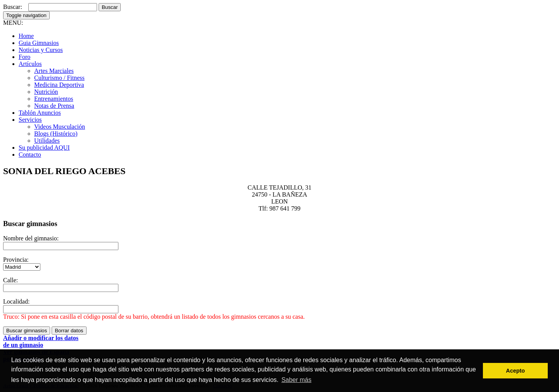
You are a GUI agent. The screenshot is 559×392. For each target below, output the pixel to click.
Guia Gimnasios (39, 43)
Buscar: (13, 7)
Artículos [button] (30, 64)
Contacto (30, 155)
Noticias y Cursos (41, 50)
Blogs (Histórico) (56, 134)
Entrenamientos (54, 99)
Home (26, 36)
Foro (24, 57)
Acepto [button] (515, 371)
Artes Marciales (54, 71)
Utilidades (47, 141)
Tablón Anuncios (40, 113)
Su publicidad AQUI (44, 148)
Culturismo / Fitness (59, 78)
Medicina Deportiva (59, 85)
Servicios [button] (30, 120)
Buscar (110, 7)
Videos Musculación (60, 127)
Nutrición (46, 92)
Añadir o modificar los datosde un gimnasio (41, 341)
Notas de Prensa (54, 106)
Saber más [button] (296, 380)
